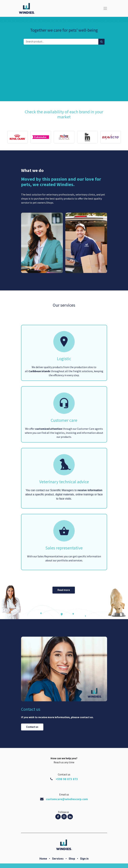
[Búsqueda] (101, 42)
